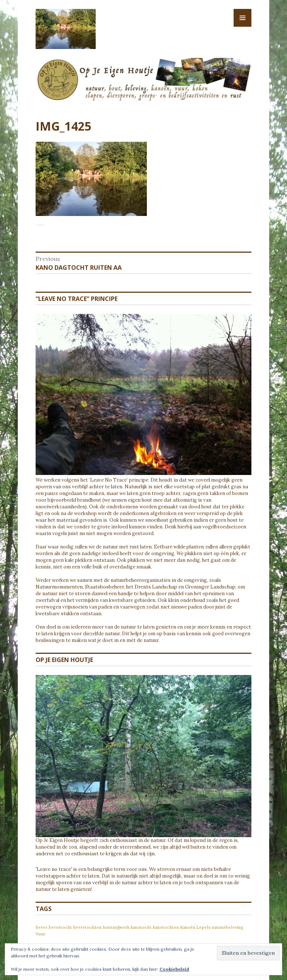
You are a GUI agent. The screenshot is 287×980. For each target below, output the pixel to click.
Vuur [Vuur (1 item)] (40, 934)
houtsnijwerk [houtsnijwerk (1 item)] (116, 927)
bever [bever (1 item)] (42, 927)
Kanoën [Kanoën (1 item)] (188, 927)
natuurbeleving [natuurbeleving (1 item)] (227, 927)
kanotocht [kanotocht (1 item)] (141, 927)
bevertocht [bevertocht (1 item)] (60, 927)
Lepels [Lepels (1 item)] (204, 927)
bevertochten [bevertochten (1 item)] (87, 927)
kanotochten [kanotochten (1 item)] (166, 927)
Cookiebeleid (174, 969)
